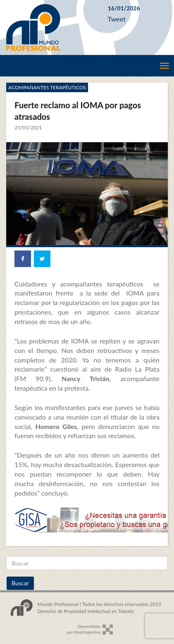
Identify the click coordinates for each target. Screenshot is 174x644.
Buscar (20, 583)
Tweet (117, 19)
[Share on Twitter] (42, 259)
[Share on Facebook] (23, 259)
